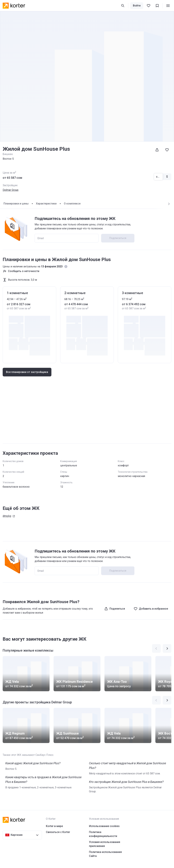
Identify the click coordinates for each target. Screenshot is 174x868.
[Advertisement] (87, 415)
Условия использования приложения (105, 844)
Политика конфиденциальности (103, 834)
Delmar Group (11, 190)
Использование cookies (104, 826)
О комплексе (72, 204)
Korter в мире (54, 826)
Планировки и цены (16, 204)
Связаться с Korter (58, 832)
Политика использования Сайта (105, 854)
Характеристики (46, 204)
